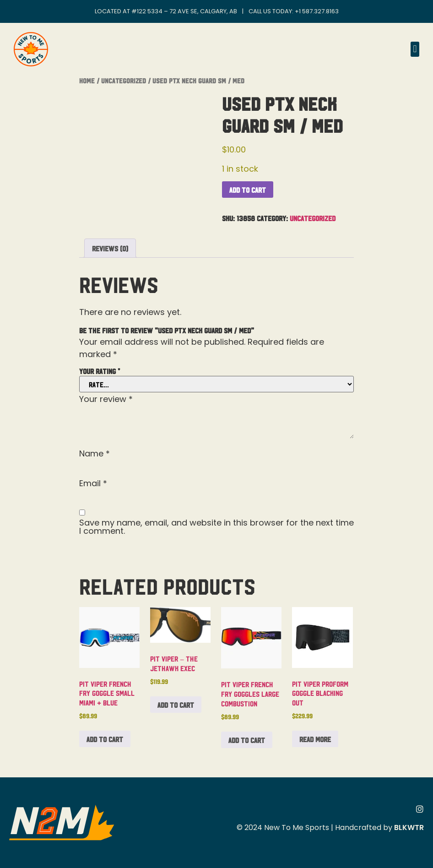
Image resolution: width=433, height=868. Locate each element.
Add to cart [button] (105, 739)
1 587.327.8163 (319, 11)
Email (93, 483)
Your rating (100, 371)
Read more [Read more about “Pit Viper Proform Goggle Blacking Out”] (315, 739)
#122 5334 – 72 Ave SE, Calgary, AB (184, 11)
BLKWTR (409, 827)
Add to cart (248, 190)
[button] (415, 49)
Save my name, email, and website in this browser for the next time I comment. (216, 527)
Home (87, 80)
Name (95, 454)
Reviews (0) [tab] (110, 248)
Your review (106, 399)
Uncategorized (124, 80)
